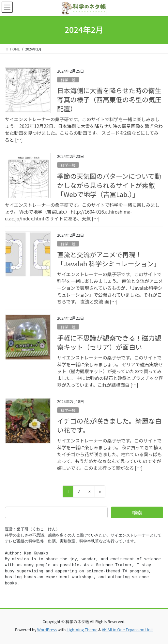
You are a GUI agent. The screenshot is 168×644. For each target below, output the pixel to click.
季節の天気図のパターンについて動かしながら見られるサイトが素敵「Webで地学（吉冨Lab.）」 (109, 185)
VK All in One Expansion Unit (127, 630)
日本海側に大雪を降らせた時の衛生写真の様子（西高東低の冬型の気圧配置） (109, 99)
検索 (137, 512)
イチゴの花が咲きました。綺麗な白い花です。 (109, 425)
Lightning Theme (82, 630)
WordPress (47, 630)
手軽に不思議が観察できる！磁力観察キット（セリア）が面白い (109, 342)
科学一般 (68, 80)
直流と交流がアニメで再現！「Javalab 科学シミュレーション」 (109, 259)
